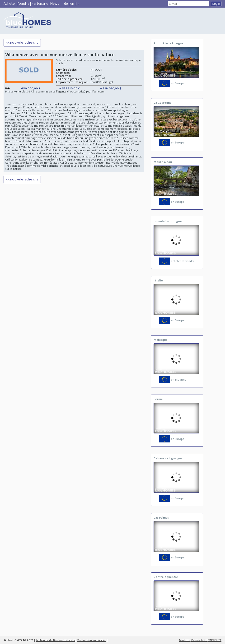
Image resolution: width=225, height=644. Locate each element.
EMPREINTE (214, 640)
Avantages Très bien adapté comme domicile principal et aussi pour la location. (71, 164)
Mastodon (185, 640)
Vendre (24, 4)
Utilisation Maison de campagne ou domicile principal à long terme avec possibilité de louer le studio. (69, 160)
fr (78, 4)
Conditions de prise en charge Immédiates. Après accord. (41, 163)
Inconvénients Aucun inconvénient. (100, 163)
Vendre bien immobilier (92, 640)
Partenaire (40, 4)
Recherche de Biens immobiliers (55, 640)
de (66, 4)
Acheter (10, 4)
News (55, 4)
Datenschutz (199, 640)
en (72, 4)
